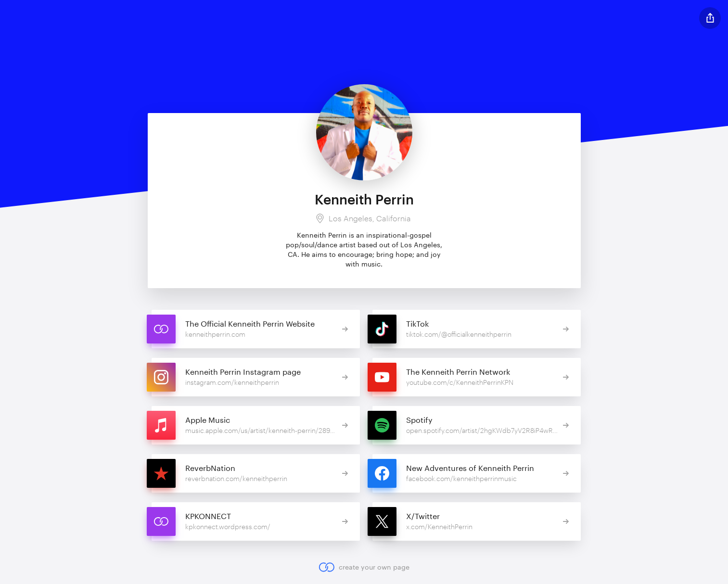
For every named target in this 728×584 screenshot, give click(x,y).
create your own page (364, 567)
